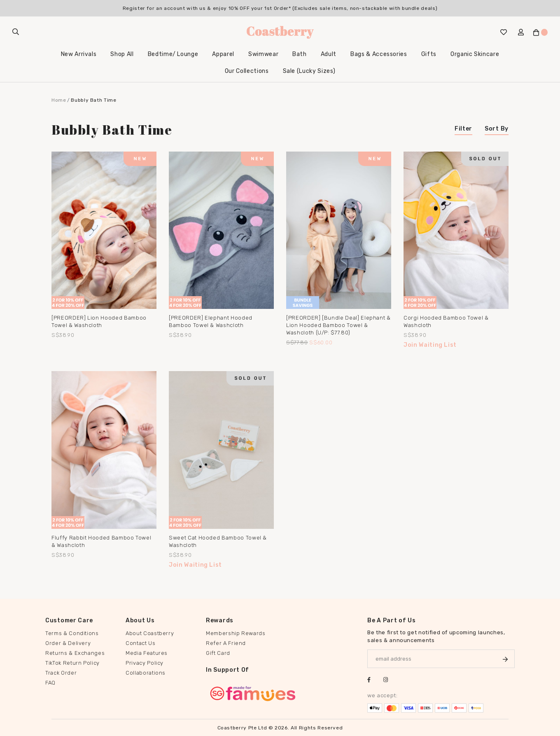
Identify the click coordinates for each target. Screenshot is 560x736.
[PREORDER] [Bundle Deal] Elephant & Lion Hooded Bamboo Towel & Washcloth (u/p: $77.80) (338, 325)
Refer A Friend (226, 643)
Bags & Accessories (379, 54)
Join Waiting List (430, 345)
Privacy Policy (145, 663)
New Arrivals (79, 54)
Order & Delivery (68, 643)
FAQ (50, 683)
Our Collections (247, 71)
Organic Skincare (475, 54)
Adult (329, 54)
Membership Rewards (236, 633)
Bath (300, 54)
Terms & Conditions (72, 633)
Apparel (223, 54)
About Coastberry (150, 633)
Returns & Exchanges (75, 653)
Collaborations (146, 673)
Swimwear (263, 54)
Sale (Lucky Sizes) (309, 71)
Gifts (429, 54)
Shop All (122, 54)
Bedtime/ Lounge (173, 54)
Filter (463, 129)
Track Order (61, 673)
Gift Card (218, 653)
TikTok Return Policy (72, 663)
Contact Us (141, 643)
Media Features (147, 653)
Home (59, 100)
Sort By (497, 129)
